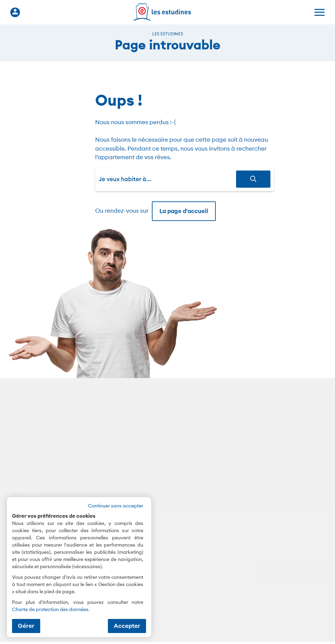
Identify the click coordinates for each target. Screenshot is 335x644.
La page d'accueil (184, 211)
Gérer (26, 626)
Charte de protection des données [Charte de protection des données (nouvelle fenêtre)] (50, 609)
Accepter (127, 626)
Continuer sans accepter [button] (116, 506)
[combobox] (167, 179)
